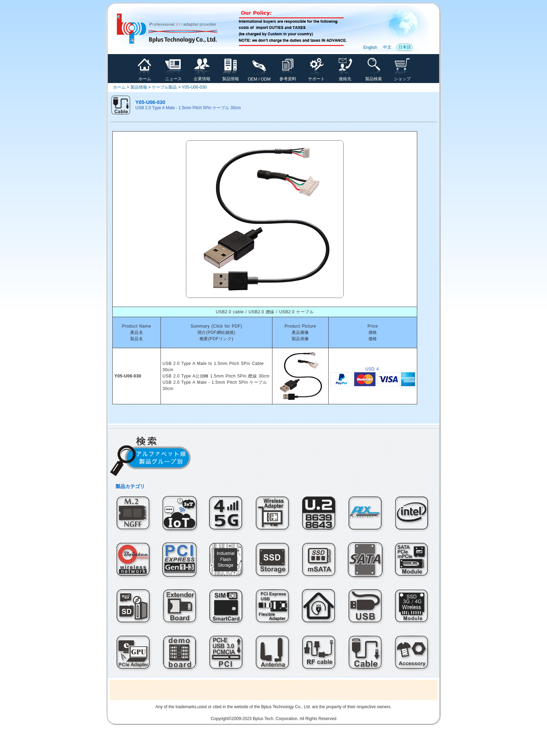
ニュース (173, 77)
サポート (316, 77)
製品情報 (231, 77)
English (370, 47)
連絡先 (345, 77)
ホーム (145, 77)
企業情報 (202, 77)
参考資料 (288, 77)
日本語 (405, 47)
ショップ (402, 77)
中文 (387, 47)
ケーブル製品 (164, 87)
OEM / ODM (259, 77)
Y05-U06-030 (194, 87)
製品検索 (374, 77)
